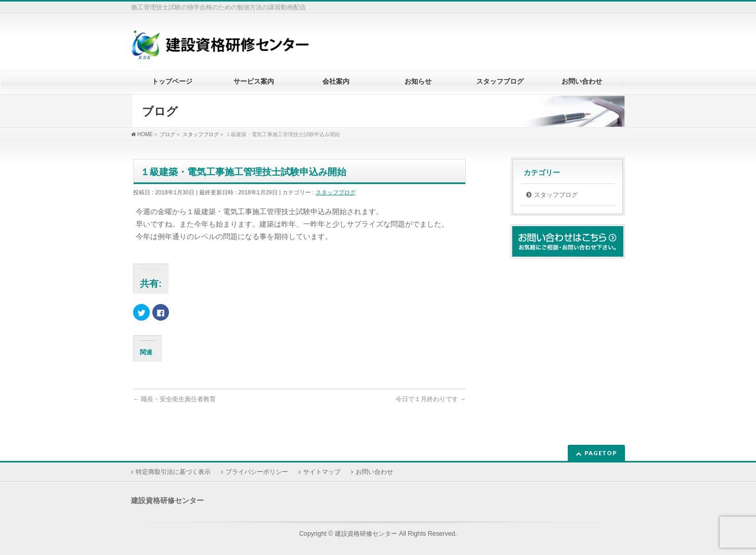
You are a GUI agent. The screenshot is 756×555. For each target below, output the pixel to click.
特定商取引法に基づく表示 (173, 472)
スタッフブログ (336, 192)
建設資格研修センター (366, 534)
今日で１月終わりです (431, 399)
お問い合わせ (374, 472)
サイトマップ (322, 472)
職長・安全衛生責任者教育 (174, 399)
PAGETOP (601, 453)
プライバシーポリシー (257, 472)
